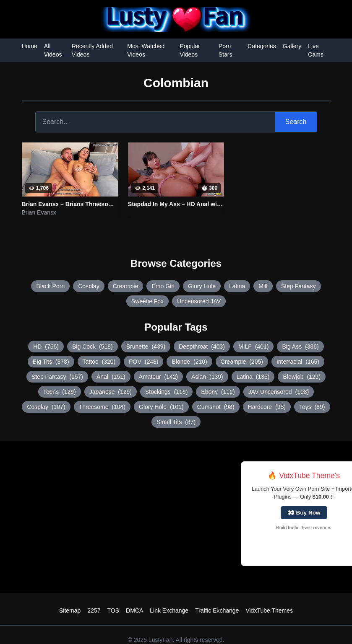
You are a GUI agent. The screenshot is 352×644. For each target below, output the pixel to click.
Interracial (298, 362)
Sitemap (70, 610)
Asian (207, 377)
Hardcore (267, 407)
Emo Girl (163, 286)
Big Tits (51, 362)
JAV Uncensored (279, 392)
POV (143, 362)
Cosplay (89, 286)
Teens (60, 392)
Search (296, 122)
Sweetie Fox (147, 301)
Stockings (166, 392)
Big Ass (300, 347)
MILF (253, 347)
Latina (237, 286)
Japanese (111, 392)
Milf (263, 286)
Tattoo (99, 362)
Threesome (102, 407)
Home (30, 46)
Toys (312, 407)
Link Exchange (169, 610)
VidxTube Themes (269, 610)
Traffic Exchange (217, 610)
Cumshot (216, 407)
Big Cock (93, 347)
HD (46, 347)
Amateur (159, 377)
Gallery (292, 46)
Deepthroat (202, 347)
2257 (94, 610)
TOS (113, 610)
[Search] (155, 122)
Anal (111, 377)
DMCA (134, 610)
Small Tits (176, 422)
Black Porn (50, 286)
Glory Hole (202, 286)
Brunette (146, 347)
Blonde (189, 362)
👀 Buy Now (304, 513)
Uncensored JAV (199, 301)
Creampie (126, 286)
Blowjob (302, 377)
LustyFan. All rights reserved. (186, 640)
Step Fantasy (299, 286)
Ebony (218, 392)
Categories (262, 46)
